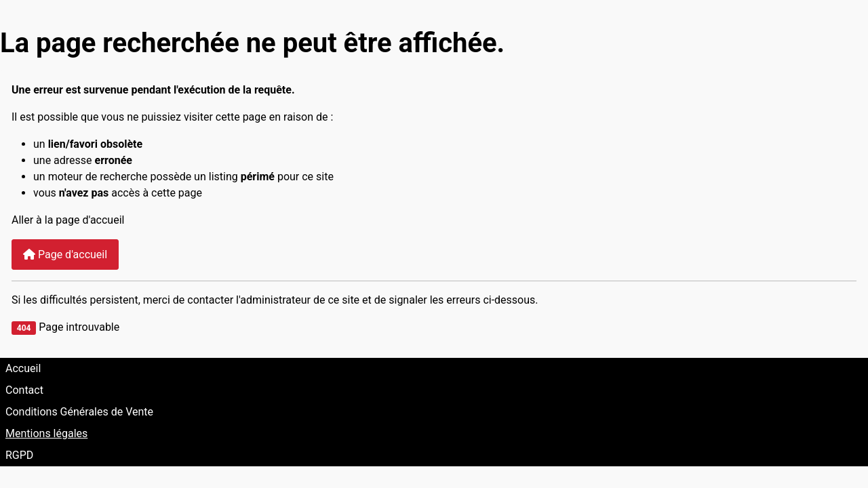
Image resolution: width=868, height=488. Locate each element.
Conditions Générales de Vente (79, 412)
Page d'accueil (65, 255)
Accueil (23, 368)
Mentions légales (46, 433)
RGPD (19, 455)
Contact (24, 390)
